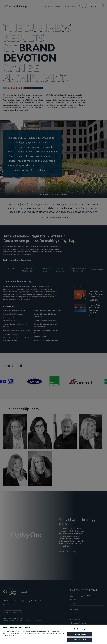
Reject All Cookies (80, 634)
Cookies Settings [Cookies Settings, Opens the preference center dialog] (80, 629)
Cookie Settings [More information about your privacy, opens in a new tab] (9, 635)
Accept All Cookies (80, 640)
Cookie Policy (37, 633)
